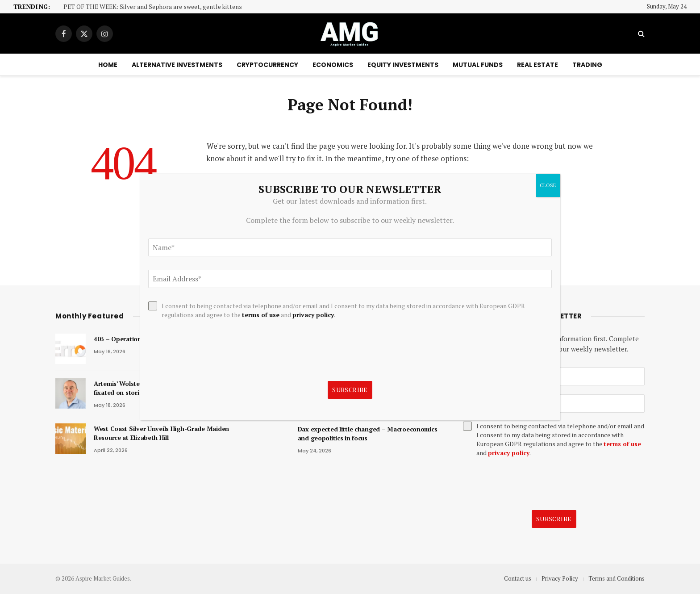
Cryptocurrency (267, 65)
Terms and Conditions (617, 578)
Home (108, 65)
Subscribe (554, 519)
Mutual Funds (478, 65)
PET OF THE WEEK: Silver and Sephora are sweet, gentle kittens (153, 7)
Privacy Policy (560, 578)
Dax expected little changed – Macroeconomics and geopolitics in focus (368, 433)
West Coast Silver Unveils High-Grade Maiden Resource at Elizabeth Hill (161, 433)
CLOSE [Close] (548, 185)
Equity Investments (403, 65)
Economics (333, 65)
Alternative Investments (177, 65)
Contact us (518, 578)
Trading (587, 65)
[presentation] (531, 484)
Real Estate (537, 65)
